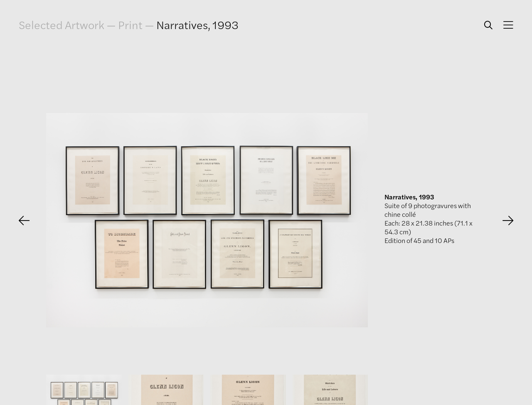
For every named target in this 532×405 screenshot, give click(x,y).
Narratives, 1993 (197, 25)
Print (130, 25)
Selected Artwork (62, 25)
